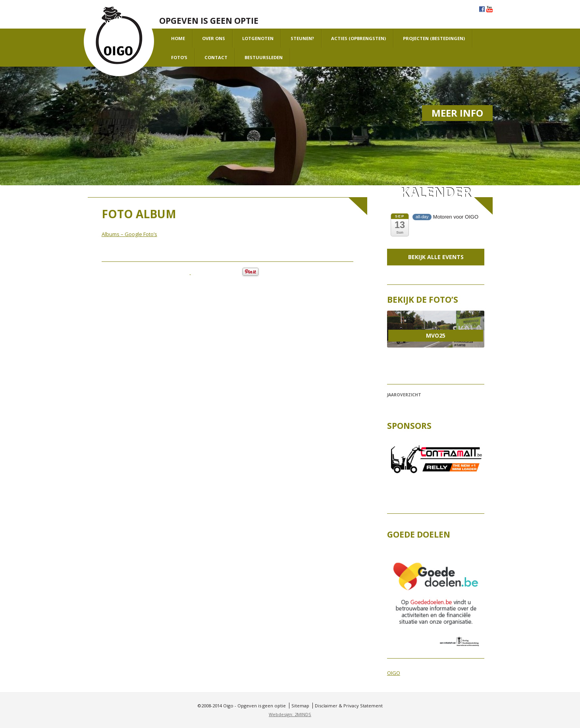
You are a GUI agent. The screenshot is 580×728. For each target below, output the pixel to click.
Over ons (214, 38)
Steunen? (302, 38)
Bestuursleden (264, 57)
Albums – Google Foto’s (129, 234)
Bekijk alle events (436, 257)
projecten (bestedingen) (434, 38)
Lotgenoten (258, 38)
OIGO (394, 673)
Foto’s (179, 57)
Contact (216, 57)
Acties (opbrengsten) (358, 38)
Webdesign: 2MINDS (290, 714)
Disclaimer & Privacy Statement (349, 706)
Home (178, 38)
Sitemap (300, 706)
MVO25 (436, 335)
